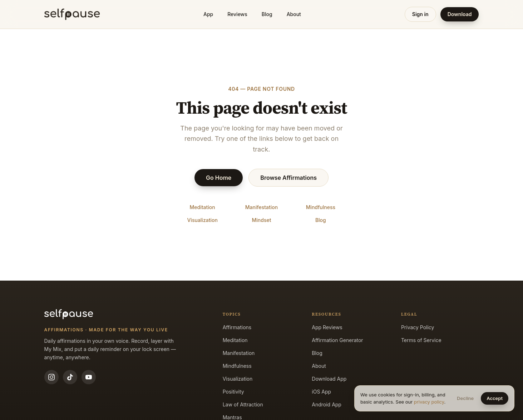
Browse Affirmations (288, 178)
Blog (267, 14)
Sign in (420, 14)
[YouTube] (89, 377)
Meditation (203, 207)
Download (460, 14)
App (208, 14)
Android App (327, 404)
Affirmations (237, 327)
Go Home (219, 178)
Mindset (262, 220)
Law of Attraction (243, 404)
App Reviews (327, 327)
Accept (495, 398)
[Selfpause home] (72, 14)
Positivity (233, 392)
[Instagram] (51, 377)
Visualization (202, 220)
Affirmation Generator (337, 340)
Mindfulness (321, 207)
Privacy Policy (418, 327)
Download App (329, 379)
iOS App (321, 392)
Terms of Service (421, 340)
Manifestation (261, 207)
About (294, 14)
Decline (465, 398)
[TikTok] (70, 377)
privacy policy (429, 402)
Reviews (237, 14)
